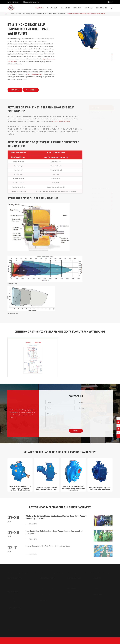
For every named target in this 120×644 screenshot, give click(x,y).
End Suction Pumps (46, 582)
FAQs (95, 601)
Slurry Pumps (95, 193)
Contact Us (101, 8)
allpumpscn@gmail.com (32, 2)
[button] (112, 54)
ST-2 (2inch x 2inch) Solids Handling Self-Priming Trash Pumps (101, 123)
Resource (89, 8)
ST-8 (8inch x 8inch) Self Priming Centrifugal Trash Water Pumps (86, 14)
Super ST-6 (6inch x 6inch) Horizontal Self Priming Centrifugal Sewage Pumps (101, 175)
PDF (95, 608)
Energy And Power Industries (102, 585)
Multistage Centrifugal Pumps (49, 594)
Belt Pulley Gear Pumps (47, 608)
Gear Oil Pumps (45, 604)
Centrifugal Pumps (97, 197)
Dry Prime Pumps (45, 585)
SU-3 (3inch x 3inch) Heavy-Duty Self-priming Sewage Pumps (101, 150)
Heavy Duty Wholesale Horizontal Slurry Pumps (22, 595)
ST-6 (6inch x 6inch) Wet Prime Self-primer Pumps (102, 136)
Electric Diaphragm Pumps (15, 615)
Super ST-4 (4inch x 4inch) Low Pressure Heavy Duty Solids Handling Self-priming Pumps (102, 169)
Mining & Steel (71, 598)
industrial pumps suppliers (61, 123)
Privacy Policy (108, 642)
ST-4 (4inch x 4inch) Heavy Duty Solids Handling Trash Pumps (103, 132)
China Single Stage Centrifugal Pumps (52, 591)
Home (12, 14)
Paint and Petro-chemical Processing (78, 604)
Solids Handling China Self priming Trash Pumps (51, 14)
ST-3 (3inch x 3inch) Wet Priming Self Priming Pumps (103, 128)
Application (52, 8)
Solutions (65, 8)
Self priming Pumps (29, 14)
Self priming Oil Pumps (47, 611)
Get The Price (15, 90)
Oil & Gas (70, 595)
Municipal (97, 588)
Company (77, 8)
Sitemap (99, 642)
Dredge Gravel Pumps (14, 601)
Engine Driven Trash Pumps (100, 188)
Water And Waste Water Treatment (78, 592)
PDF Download (31, 90)
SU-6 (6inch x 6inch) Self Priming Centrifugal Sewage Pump (103, 159)
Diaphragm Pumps (97, 201)
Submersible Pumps (98, 209)
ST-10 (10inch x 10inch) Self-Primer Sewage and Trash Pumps (101, 144)
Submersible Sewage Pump (75, 582)
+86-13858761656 (14, 2)
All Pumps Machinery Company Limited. (27, 642)
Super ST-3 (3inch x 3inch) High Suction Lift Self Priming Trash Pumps (102, 163)
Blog (95, 604)
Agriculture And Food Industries (103, 582)
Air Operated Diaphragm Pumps (17, 612)
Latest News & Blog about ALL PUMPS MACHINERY (60, 507)
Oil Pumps (94, 205)
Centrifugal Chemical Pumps (49, 588)
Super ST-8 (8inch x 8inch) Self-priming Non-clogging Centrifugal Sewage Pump (102, 180)
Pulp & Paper (71, 601)
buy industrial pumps (35, 74)
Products (39, 8)
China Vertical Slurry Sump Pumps (18, 598)
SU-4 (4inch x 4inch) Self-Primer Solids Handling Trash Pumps (102, 155)
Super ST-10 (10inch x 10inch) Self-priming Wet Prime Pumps (102, 185)
